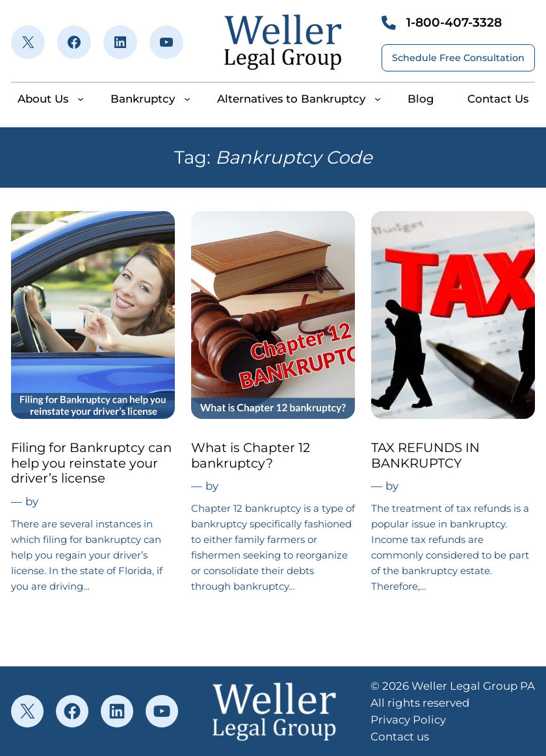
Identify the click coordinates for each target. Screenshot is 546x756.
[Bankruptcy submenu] (187, 99)
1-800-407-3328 (454, 22)
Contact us (400, 737)
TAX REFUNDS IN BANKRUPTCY (425, 456)
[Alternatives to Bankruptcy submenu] (378, 99)
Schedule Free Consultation (458, 58)
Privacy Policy (408, 720)
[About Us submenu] (81, 99)
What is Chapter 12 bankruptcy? (251, 456)
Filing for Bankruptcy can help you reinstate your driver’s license (91, 463)
